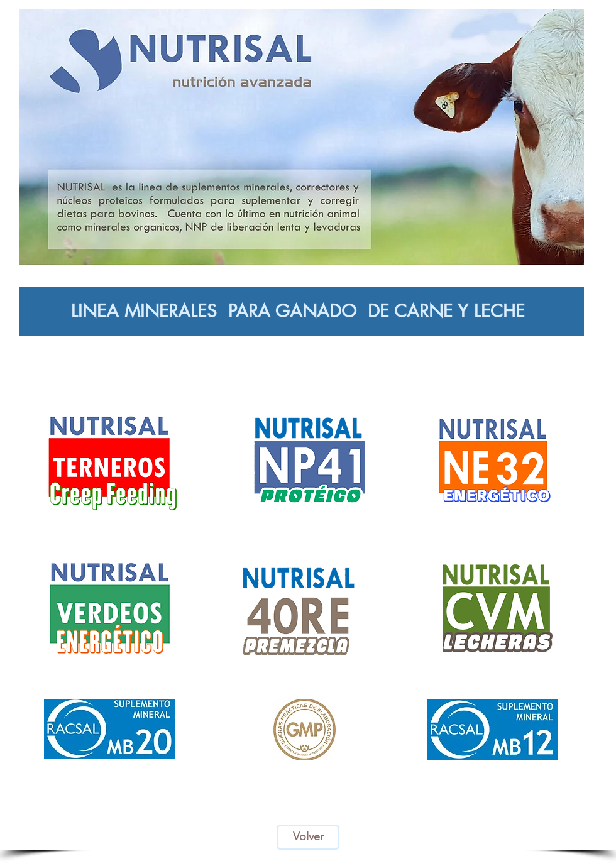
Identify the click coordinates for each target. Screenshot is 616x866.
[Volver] (308, 837)
